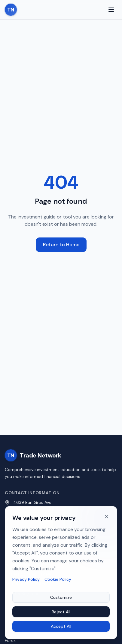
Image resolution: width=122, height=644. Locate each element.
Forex (10, 640)
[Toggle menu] (111, 10)
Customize (61, 598)
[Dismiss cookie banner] (107, 517)
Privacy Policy (26, 580)
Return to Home (61, 245)
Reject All (61, 612)
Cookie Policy (58, 580)
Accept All (61, 627)
